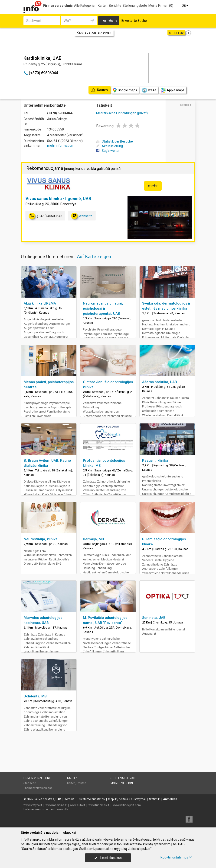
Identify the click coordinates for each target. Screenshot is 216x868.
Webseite (82, 216)
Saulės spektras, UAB (47, 799)
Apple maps (173, 90)
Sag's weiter (108, 151)
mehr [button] (153, 186)
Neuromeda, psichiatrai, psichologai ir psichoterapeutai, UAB (103, 308)
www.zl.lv (63, 809)
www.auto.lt (78, 805)
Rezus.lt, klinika (155, 461)
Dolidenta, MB (35, 696)
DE (185, 6)
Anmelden (170, 799)
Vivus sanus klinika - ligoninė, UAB (58, 199)
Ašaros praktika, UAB (160, 382)
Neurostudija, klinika (41, 539)
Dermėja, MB (93, 539)
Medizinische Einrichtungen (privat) (122, 113)
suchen (110, 21)
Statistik (154, 799)
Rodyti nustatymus (176, 857)
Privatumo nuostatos (91, 799)
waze (149, 90)
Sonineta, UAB (154, 618)
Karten (103, 6)
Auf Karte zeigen (94, 257)
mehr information (60, 146)
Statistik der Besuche (115, 141)
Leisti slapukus (108, 858)
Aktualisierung (110, 146)
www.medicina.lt (56, 805)
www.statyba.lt (33, 805)
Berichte (115, 6)
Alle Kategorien (85, 6)
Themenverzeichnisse (38, 788)
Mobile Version (122, 783)
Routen (82, 783)
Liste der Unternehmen (94, 33)
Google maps (125, 90)
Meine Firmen (161, 6)
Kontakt (69, 799)
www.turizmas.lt (99, 805)
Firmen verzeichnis (58, 6)
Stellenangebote (135, 6)
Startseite (30, 783)
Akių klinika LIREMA (40, 303)
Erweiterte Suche (134, 21)
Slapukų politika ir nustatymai (127, 799)
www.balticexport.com (127, 805)
